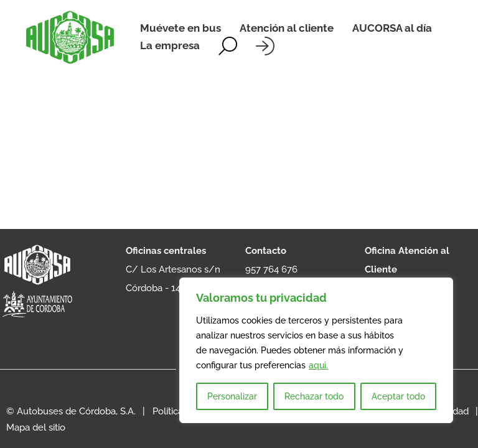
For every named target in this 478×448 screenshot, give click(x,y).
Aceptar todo (398, 396)
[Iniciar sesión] (265, 46)
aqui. (318, 365)
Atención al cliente (287, 28)
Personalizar (232, 396)
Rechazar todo (314, 396)
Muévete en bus (180, 28)
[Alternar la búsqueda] (228, 46)
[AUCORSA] (70, 37)
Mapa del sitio (36, 427)
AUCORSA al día (392, 28)
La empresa (170, 45)
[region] (316, 350)
